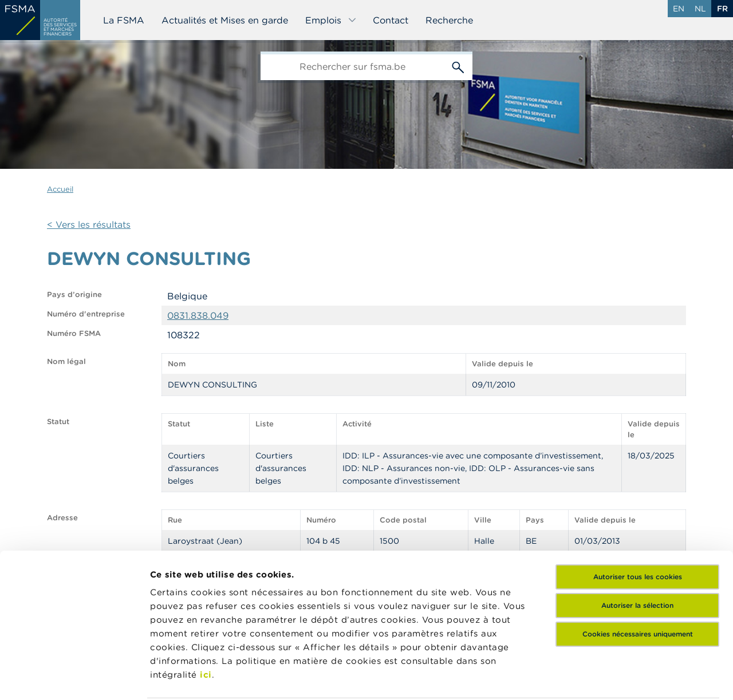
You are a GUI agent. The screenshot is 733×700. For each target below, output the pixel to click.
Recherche (449, 20)
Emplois (331, 20)
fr (722, 9)
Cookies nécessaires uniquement (638, 551)
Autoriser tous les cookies (638, 494)
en (679, 9)
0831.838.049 (198, 315)
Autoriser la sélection (637, 522)
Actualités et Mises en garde (225, 20)
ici (206, 592)
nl (700, 9)
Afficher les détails (192, 677)
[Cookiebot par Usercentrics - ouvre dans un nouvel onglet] (74, 678)
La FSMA (124, 20)
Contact (391, 20)
